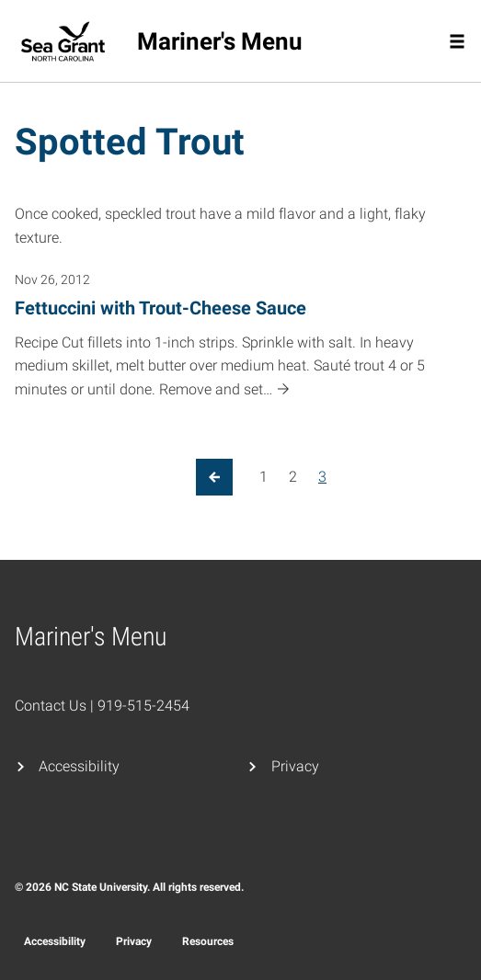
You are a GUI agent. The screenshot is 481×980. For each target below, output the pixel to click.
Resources (208, 941)
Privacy (295, 766)
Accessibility (79, 766)
